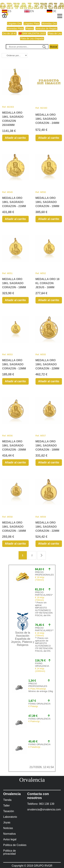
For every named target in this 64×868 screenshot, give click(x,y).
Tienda (7, 800)
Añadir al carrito (15, 138)
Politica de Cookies (15, 845)
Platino (30, 29)
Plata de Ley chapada (32, 38)
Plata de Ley (55, 33)
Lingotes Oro (14, 24)
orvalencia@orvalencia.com (44, 809)
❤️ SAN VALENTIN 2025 (32, 33)
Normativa (9, 834)
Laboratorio (10, 817)
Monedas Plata (15, 29)
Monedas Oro (49, 24)
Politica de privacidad (10, 852)
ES (9, 11)
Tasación (9, 811)
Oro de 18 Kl (9, 33)
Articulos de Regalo (46, 29)
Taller (6, 806)
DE (54, 11)
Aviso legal (10, 839)
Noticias (8, 828)
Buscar (54, 47)
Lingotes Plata (32, 24)
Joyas (7, 822)
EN (32, 11)
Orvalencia (32, 780)
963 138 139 (47, 804)
